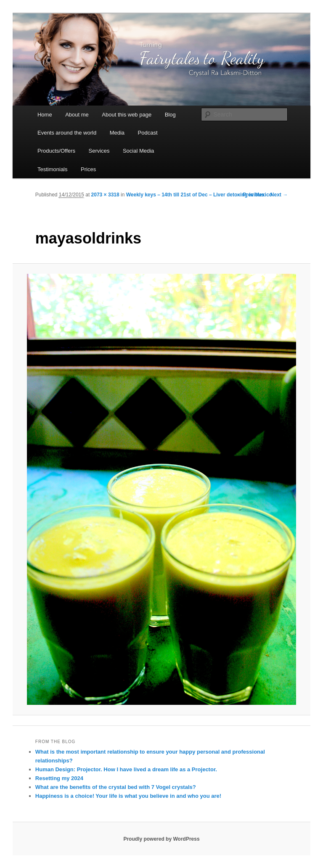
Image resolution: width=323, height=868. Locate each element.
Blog (170, 115)
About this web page (127, 115)
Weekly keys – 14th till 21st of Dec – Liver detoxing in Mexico (199, 195)
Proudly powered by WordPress (161, 839)
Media (117, 133)
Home (45, 115)
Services (99, 151)
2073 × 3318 (105, 195)
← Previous (250, 195)
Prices (88, 169)
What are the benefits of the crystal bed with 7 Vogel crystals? (116, 787)
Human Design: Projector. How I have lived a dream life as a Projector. (126, 769)
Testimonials (53, 169)
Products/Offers (56, 151)
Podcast (148, 133)
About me (77, 115)
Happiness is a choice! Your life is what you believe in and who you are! (128, 796)
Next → (279, 195)
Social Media (138, 151)
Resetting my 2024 (59, 778)
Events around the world (67, 133)
